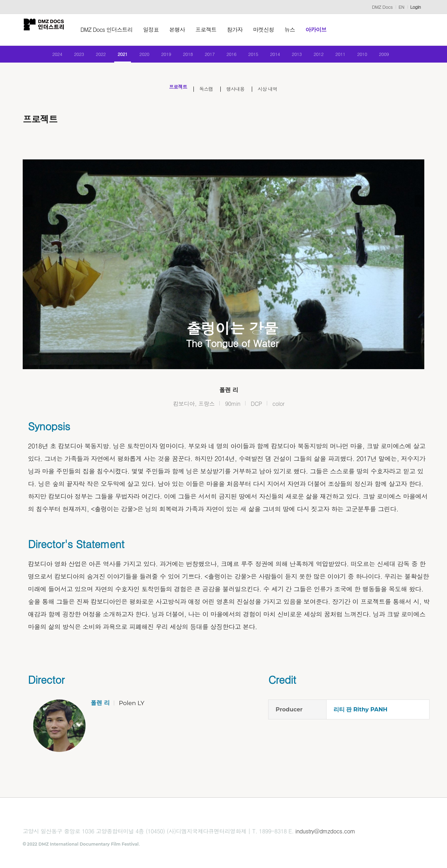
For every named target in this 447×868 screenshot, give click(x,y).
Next (409, 274)
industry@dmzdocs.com (325, 838)
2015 (257, 57)
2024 (39, 57)
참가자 (245, 30)
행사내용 (238, 95)
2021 (112, 57)
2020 (136, 57)
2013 (305, 57)
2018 (184, 57)
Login (416, 7)
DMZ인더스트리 (49, 30)
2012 (329, 57)
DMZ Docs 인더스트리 (117, 30)
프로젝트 (216, 30)
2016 (233, 57)
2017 (208, 57)
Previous (38, 274)
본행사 (187, 30)
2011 (354, 57)
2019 (160, 57)
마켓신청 (274, 30)
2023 (63, 57)
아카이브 (326, 30)
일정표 (161, 30)
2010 (378, 57)
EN (401, 7)
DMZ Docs (382, 7)
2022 (87, 57)
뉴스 (300, 30)
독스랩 (204, 95)
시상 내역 (276, 95)
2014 (281, 57)
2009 (402, 57)
